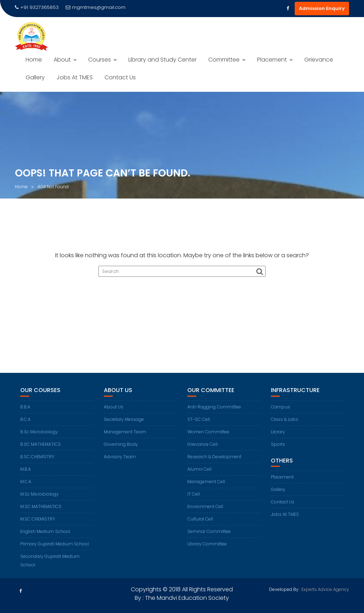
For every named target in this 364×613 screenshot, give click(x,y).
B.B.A (25, 407)
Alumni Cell (199, 469)
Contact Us (120, 77)
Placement (272, 60)
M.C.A (26, 482)
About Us (114, 407)
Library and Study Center (162, 60)
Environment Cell (205, 506)
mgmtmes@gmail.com (96, 7)
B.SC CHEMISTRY (37, 457)
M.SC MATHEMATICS (41, 506)
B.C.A (25, 419)
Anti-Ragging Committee (214, 407)
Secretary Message (124, 419)
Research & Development (214, 457)
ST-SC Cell (199, 419)
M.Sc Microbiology (39, 494)
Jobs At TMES (75, 77)
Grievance (319, 60)
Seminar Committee (209, 531)
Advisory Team (120, 457)
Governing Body (121, 444)
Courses (100, 60)
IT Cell (194, 494)
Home (34, 60)
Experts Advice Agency (325, 589)
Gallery (35, 77)
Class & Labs (285, 419)
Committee (224, 60)
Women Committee (208, 432)
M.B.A (26, 469)
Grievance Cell (202, 444)
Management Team (125, 432)
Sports (278, 444)
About (62, 60)
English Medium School (45, 531)
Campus (280, 407)
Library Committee (207, 544)
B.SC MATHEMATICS (41, 444)
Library (278, 432)
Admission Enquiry (322, 8)
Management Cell (206, 482)
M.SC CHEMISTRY (38, 519)
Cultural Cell (200, 519)
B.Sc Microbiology (39, 432)
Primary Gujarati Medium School (55, 544)
